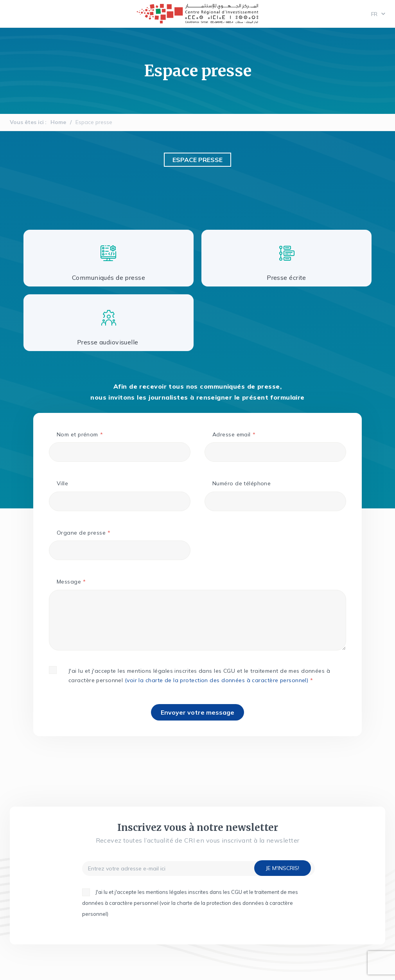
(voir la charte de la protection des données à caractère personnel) (216, 680)
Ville (62, 483)
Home (58, 122)
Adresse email (232, 434)
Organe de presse (81, 533)
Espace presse (94, 122)
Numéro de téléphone (241, 483)
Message (69, 582)
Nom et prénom (77, 434)
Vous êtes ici (27, 122)
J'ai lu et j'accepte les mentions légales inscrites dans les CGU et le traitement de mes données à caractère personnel (199, 676)
